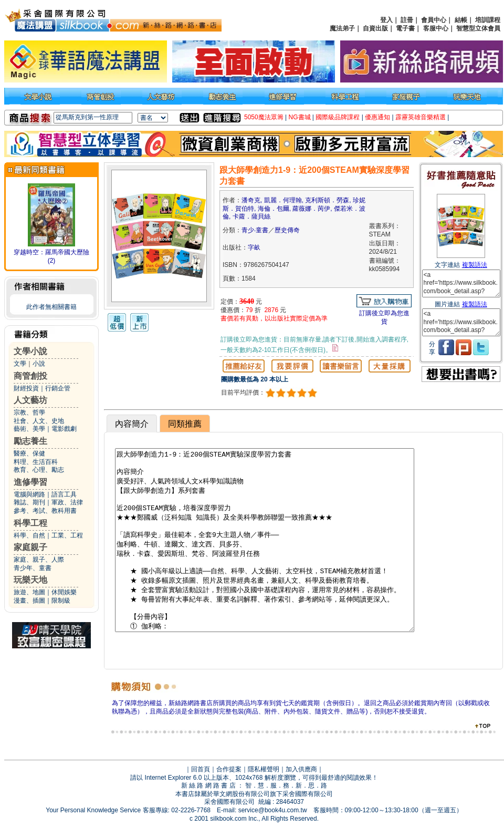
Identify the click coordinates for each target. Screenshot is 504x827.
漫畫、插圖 (29, 601)
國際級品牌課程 (338, 117)
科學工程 (30, 523)
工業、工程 (67, 535)
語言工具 (64, 494)
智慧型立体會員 (478, 28)
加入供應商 (301, 769)
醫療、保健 (29, 453)
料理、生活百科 (36, 462)
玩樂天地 (30, 580)
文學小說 (30, 351)
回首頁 (201, 769)
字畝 (254, 247)
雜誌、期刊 (29, 502)
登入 (386, 20)
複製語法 (475, 265)
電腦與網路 (29, 494)
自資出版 (375, 28)
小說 (39, 364)
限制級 (61, 601)
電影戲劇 (64, 429)
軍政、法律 (67, 502)
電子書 (405, 28)
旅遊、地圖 (29, 592)
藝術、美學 (29, 429)
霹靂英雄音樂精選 (421, 117)
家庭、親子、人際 (39, 560)
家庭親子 (30, 547)
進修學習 (30, 482)
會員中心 (434, 20)
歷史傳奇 (287, 230)
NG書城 (300, 117)
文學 (20, 364)
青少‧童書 (255, 230)
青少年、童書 (33, 568)
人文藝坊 (30, 400)
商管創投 (30, 376)
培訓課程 (488, 20)
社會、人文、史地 (39, 421)
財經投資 (26, 388)
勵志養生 (30, 441)
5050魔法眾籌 (264, 117)
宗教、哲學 (29, 412)
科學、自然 (29, 535)
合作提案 (229, 769)
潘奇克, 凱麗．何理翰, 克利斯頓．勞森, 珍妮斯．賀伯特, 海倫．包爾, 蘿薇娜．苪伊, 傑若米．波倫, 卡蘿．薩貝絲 (294, 208)
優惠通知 (377, 117)
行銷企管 (58, 388)
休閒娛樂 (64, 592)
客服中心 (436, 28)
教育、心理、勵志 (39, 470)
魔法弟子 (342, 28)
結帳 (461, 20)
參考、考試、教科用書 (45, 511)
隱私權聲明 (264, 769)
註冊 (407, 20)
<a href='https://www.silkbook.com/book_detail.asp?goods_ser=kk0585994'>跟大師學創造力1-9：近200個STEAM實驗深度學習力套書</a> (461, 283)
